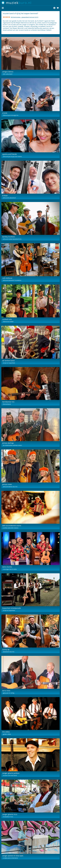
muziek (19, 3)
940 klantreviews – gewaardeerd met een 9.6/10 (24, 17)
